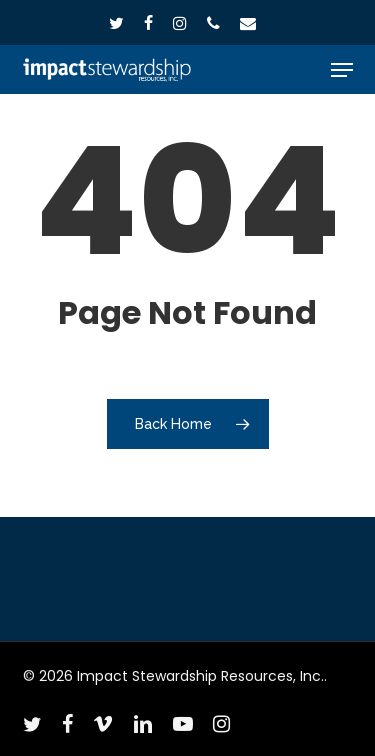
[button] (342, 70)
